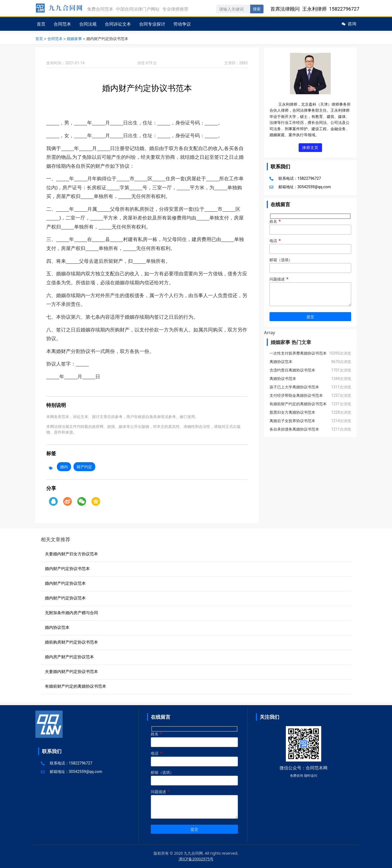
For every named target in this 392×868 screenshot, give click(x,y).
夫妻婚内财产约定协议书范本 (71, 671)
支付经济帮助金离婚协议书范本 (296, 396)
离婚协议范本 (281, 362)
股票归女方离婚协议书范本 (292, 413)
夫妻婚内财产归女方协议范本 (71, 553)
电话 (310, 246)
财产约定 (84, 466)
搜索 (257, 9)
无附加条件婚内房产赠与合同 (71, 612)
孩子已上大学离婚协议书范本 (294, 388)
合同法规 (88, 24)
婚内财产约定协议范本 (65, 583)
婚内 (64, 466)
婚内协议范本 (57, 627)
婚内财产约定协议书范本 (67, 568)
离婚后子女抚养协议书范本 (292, 421)
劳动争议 (182, 24)
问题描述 (310, 292)
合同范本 (62, 24)
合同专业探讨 (152, 24)
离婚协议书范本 (283, 379)
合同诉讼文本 (118, 24)
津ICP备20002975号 (196, 859)
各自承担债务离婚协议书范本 (294, 430)
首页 (41, 24)
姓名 (310, 226)
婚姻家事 (74, 39)
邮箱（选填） (310, 265)
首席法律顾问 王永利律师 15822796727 (315, 9)
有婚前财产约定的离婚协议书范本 (298, 404)
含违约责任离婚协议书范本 (292, 371)
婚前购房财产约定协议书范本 (71, 642)
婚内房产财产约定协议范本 (69, 656)
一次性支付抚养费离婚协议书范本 (298, 354)
